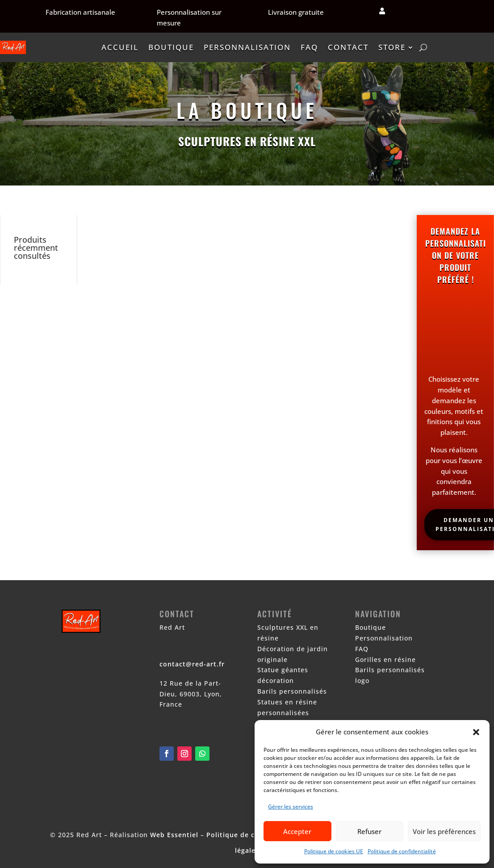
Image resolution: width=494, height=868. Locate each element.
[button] (476, 732)
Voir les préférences (444, 831)
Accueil (120, 47)
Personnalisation (247, 47)
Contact (348, 47)
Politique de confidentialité (402, 851)
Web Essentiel (174, 835)
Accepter (297, 831)
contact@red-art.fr (192, 664)
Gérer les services (291, 807)
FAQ (309, 47)
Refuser (369, 831)
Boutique (171, 47)
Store (392, 47)
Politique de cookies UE (334, 851)
